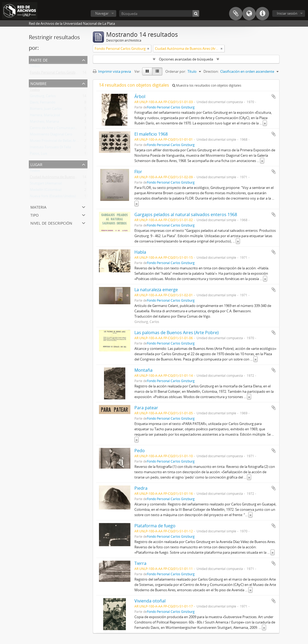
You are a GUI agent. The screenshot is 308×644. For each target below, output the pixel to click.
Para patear (146, 408)
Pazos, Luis (39, 155)
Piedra (141, 488)
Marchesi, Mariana (44, 123)
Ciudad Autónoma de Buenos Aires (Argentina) (67, 178)
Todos (35, 67)
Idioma (249, 14)
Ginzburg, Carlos (43, 97)
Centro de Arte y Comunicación (55, 129)
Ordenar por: (176, 71)
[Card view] (147, 71)
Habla (140, 252)
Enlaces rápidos (262, 14)
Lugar (36, 164)
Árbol (140, 96)
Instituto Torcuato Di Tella (50, 148)
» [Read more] (265, 123)
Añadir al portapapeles (274, 96)
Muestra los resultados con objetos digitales (207, 85)
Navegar (102, 13)
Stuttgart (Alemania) (46, 184)
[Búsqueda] (159, 13)
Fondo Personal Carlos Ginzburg (55, 74)
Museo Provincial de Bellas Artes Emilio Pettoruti (68, 142)
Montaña (143, 370)
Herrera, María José (45, 116)
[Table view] (157, 71)
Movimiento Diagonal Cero (51, 135)
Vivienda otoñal (150, 601)
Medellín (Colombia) (46, 191)
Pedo (140, 451)
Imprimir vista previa (112, 71)
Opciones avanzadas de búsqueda (186, 59)
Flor (138, 172)
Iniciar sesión (287, 13)
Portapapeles (236, 14)
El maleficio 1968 (151, 134)
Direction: (211, 71)
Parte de (39, 60)
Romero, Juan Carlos (46, 110)
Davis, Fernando (43, 103)
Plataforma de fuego (155, 526)
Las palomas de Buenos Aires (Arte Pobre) (177, 333)
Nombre (39, 83)
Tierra (140, 563)
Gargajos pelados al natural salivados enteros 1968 (186, 214)
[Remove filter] (148, 48)
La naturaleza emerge (156, 290)
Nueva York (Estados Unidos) (53, 197)
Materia (38, 207)
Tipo (35, 215)
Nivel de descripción (51, 223)
